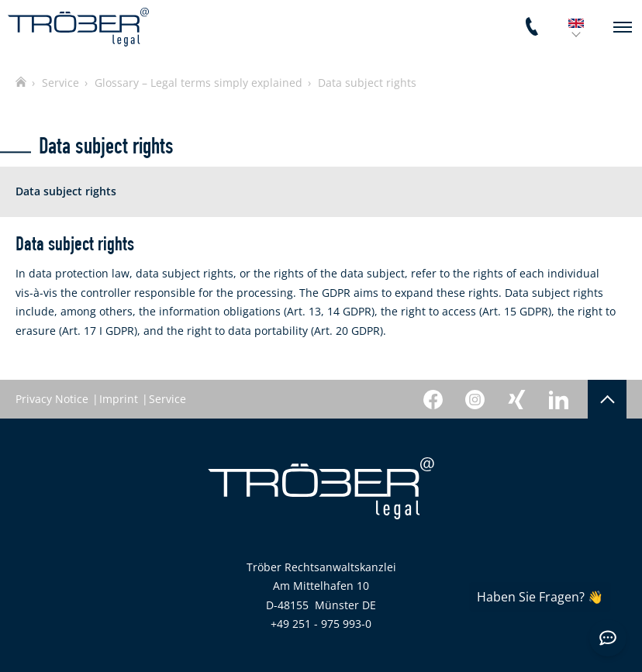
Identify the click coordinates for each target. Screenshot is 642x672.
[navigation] (623, 27)
